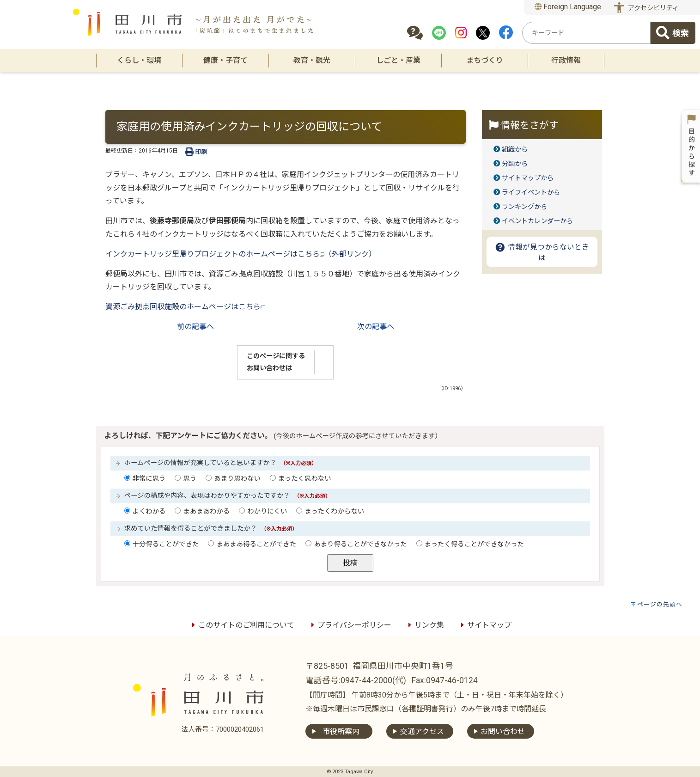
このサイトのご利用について (242, 625)
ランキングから (524, 207)
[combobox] (586, 33)
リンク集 (425, 625)
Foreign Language (568, 7)
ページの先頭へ (660, 604)
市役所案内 (341, 731)
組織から (515, 150)
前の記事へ (195, 327)
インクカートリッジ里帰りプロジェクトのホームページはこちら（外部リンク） (241, 254)
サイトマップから (528, 178)
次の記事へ (376, 327)
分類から (515, 164)
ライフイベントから (531, 193)
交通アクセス (422, 731)
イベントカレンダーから (537, 221)
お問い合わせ (503, 731)
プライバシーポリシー (350, 625)
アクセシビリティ (653, 8)
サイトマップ (485, 625)
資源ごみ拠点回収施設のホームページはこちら (185, 307)
